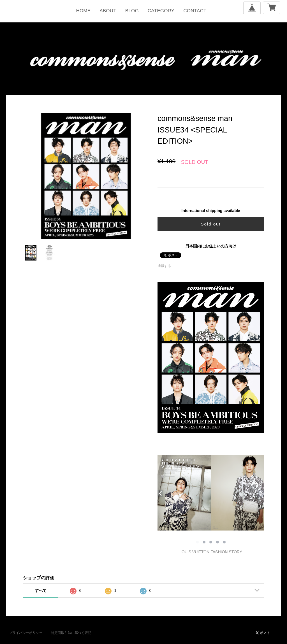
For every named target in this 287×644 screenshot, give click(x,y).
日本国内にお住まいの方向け (211, 246)
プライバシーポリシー (26, 633)
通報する (164, 266)
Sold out (211, 224)
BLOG (132, 11)
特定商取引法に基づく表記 (71, 633)
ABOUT (108, 11)
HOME (83, 11)
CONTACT (195, 11)
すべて (41, 590)
